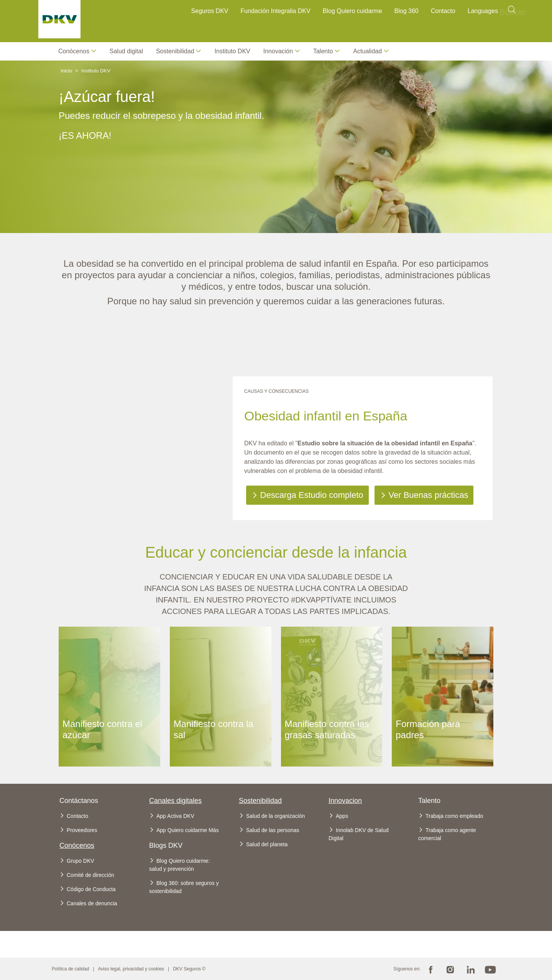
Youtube (490, 969)
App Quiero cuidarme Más (188, 830)
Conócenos (74, 51)
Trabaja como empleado (454, 816)
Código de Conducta (91, 889)
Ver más (109, 635)
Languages (483, 11)
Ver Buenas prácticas (429, 495)
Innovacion (345, 801)
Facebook (430, 969)
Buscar (512, 12)
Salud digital (126, 51)
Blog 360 (407, 11)
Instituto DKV (232, 51)
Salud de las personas (273, 830)
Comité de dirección (90, 875)
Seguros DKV (210, 11)
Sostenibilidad (260, 801)
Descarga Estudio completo (312, 495)
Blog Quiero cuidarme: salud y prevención (179, 865)
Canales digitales (175, 801)
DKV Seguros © (189, 969)
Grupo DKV (80, 861)
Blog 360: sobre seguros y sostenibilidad (184, 887)
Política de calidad (70, 969)
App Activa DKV (175, 816)
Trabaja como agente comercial (447, 834)
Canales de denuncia (92, 903)
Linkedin (470, 969)
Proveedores (82, 830)
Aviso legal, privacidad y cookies (131, 969)
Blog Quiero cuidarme (352, 11)
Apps (342, 816)
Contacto (443, 11)
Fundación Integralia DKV (276, 11)
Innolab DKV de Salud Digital (359, 834)
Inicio (66, 71)
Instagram (450, 969)
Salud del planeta (267, 844)
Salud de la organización (275, 816)
